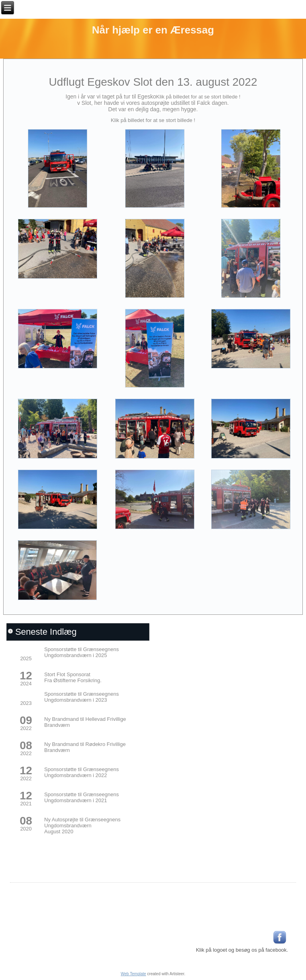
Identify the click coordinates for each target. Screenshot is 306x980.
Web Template (133, 974)
